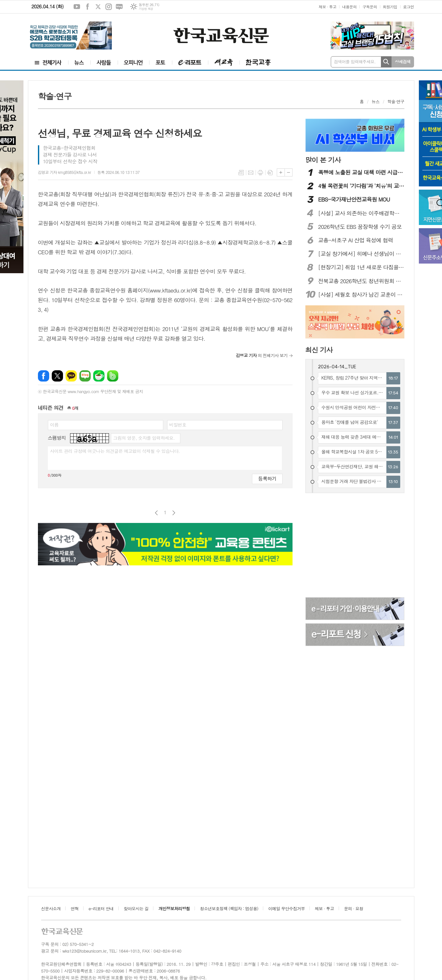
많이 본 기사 (323, 160)
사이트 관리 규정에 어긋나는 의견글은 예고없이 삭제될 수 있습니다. (115, 451)
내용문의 (349, 7)
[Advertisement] (355, 546)
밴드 (113, 376)
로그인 (409, 7)
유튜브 (77, 7)
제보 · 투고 (327, 7)
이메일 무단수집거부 (287, 908)
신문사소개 (51, 908)
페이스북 (87, 7)
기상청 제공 (146, 9)
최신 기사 (319, 350)
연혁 (75, 908)
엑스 (98, 7)
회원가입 (390, 7)
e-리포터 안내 (101, 908)
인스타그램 (109, 7)
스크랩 (270, 173)
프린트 (260, 173)
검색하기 (386, 62)
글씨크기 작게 (289, 172)
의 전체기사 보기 (262, 355)
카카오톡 (71, 376)
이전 (156, 513)
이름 (54, 425)
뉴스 (375, 101)
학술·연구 (396, 101)
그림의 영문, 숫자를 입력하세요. (144, 438)
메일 (251, 173)
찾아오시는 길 (136, 908)
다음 (174, 513)
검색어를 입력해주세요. (355, 62)
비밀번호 (178, 425)
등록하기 (267, 478)
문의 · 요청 (354, 908)
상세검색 (403, 62)
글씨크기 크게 (281, 172)
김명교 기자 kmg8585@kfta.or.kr (64, 172)
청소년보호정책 (229, 908)
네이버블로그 (119, 7)
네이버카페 (99, 376)
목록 (241, 173)
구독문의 (370, 7)
